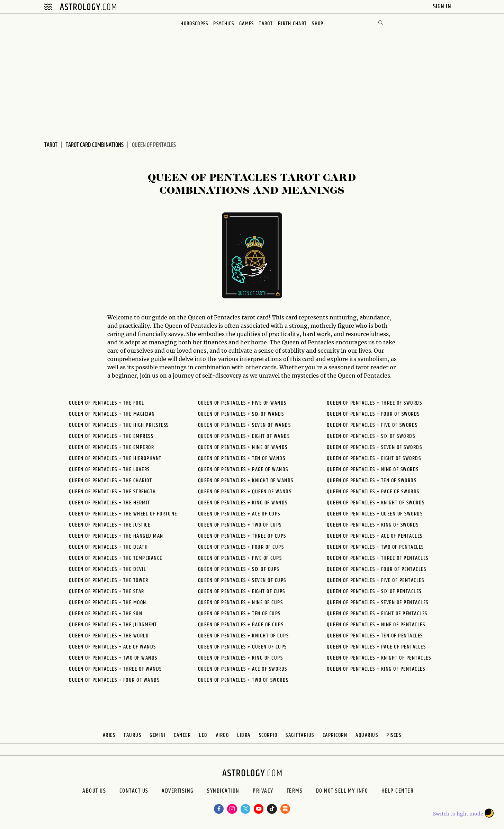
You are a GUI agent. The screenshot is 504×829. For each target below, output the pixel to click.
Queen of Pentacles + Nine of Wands (243, 447)
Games (246, 24)
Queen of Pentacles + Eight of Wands (244, 436)
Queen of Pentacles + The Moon (108, 603)
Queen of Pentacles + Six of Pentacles (374, 592)
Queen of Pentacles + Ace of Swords (243, 669)
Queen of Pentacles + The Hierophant (115, 458)
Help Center (413, 793)
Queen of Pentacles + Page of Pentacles (376, 647)
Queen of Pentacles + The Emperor (111, 447)
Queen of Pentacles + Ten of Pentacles (375, 636)
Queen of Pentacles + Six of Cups (239, 569)
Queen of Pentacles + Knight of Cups (244, 636)
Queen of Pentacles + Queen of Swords (375, 514)
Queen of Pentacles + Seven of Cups (242, 580)
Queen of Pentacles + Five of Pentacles (375, 580)
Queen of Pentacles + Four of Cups (241, 547)
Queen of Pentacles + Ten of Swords (372, 481)
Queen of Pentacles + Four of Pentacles (376, 569)
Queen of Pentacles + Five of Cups (240, 558)
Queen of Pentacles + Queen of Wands (245, 492)
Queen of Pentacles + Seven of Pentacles (378, 603)
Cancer (182, 735)
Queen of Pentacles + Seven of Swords (374, 447)
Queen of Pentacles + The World (109, 636)
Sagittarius (300, 735)
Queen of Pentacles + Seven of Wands (245, 425)
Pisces (394, 735)
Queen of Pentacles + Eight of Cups (242, 592)
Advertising (169, 793)
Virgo (222, 735)
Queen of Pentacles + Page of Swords (373, 492)
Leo (203, 735)
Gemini (157, 735)
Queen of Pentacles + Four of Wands (114, 680)
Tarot (266, 24)
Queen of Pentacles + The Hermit (110, 503)
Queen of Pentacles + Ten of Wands (242, 458)
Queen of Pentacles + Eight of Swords (374, 458)
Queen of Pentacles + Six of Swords (371, 436)
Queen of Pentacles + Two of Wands (113, 658)
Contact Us (120, 793)
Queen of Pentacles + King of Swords (373, 525)
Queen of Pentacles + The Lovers (109, 470)
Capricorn (335, 735)
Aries (109, 735)
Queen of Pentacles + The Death (108, 547)
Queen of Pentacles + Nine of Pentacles (376, 625)
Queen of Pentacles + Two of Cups (240, 525)
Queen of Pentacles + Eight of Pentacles (377, 614)
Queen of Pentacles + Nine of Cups (241, 603)
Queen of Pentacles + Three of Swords (374, 403)
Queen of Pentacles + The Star (107, 592)
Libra (244, 735)
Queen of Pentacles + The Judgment (113, 625)
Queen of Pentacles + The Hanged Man (116, 536)
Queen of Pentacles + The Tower (109, 580)
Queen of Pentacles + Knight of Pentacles (379, 658)
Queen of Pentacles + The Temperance (116, 558)
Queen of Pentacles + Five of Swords (372, 425)
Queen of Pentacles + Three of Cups (242, 536)
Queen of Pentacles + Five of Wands (242, 403)
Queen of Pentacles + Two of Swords (243, 680)
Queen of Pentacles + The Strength (112, 492)
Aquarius (367, 735)
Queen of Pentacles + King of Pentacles (376, 669)
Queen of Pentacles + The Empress (111, 436)
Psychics (223, 24)
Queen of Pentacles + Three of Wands (115, 669)
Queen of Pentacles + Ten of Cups (239, 614)
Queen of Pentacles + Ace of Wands (112, 647)
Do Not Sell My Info (353, 793)
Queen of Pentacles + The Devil (107, 569)
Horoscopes (193, 24)
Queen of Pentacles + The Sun (106, 614)
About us (75, 793)
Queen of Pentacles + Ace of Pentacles (375, 536)
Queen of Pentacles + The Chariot (110, 481)
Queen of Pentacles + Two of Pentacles (375, 547)
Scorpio (268, 735)
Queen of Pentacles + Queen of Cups (242, 647)
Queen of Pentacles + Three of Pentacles (378, 558)
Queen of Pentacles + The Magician (112, 414)
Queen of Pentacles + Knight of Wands (246, 481)
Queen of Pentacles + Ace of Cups (239, 514)
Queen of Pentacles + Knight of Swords (376, 503)
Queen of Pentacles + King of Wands (243, 503)
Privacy (264, 793)
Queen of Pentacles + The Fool (107, 403)
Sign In (443, 6)
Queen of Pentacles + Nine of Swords (373, 470)
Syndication (220, 793)
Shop (319, 24)
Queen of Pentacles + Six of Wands (241, 414)
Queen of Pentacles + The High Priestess (119, 425)
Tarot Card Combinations (95, 145)
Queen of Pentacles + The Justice (110, 525)
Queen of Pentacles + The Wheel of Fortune (123, 514)
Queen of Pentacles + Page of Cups (241, 625)
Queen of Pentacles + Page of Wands (243, 470)
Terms (300, 793)
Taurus (132, 735)
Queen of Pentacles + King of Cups (241, 658)
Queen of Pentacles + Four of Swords (373, 414)
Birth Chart (293, 24)
